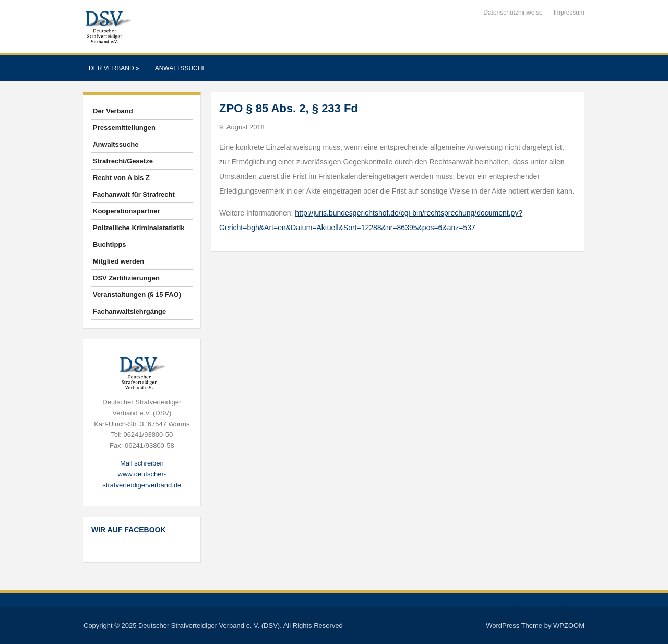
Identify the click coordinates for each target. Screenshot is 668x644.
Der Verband (114, 68)
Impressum (569, 13)
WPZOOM (569, 625)
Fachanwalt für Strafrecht (134, 194)
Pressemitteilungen (124, 128)
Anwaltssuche (181, 68)
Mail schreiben (142, 463)
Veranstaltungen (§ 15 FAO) (137, 295)
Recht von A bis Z (121, 178)
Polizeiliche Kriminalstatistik (139, 228)
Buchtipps (110, 245)
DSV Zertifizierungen (126, 278)
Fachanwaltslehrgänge (129, 311)
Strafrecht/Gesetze (123, 161)
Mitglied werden (118, 261)
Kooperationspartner (127, 211)
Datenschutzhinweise (513, 13)
